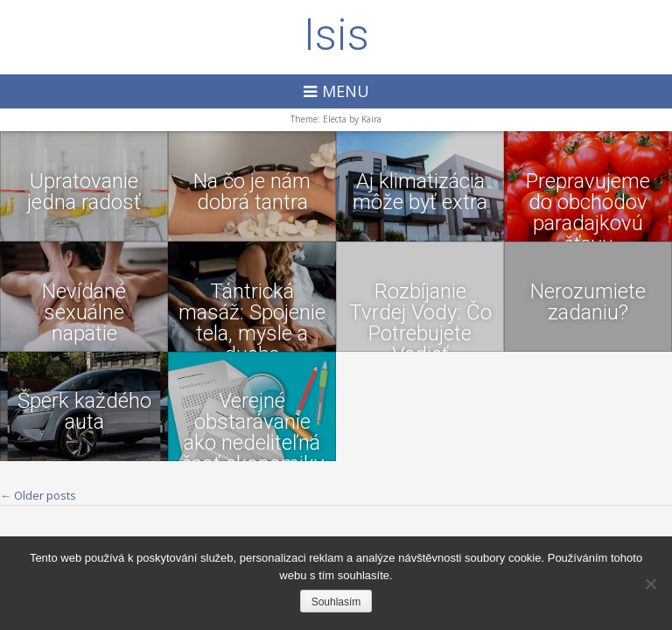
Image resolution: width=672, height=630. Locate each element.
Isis (336, 35)
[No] (650, 584)
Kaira (371, 119)
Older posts (38, 495)
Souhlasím (336, 602)
